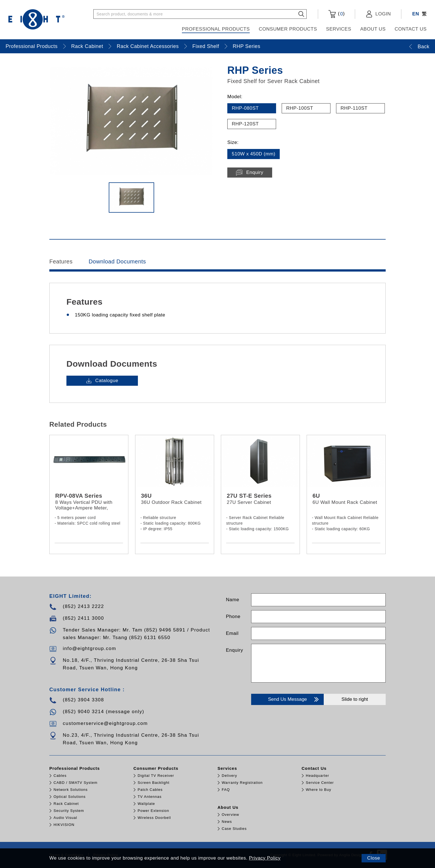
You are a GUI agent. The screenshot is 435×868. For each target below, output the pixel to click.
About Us (373, 29)
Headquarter (317, 776)
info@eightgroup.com (89, 648)
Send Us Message (294, 699)
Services (339, 29)
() (336, 14)
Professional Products (216, 29)
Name (232, 600)
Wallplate (146, 804)
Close (374, 858)
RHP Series (247, 46)
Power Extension (153, 811)
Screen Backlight (154, 783)
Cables (60, 776)
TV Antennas (150, 797)
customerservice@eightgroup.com (105, 723)
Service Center (320, 783)
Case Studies (234, 829)
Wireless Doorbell (154, 818)
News (227, 822)
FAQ (226, 790)
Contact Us (411, 29)
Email (232, 633)
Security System (69, 811)
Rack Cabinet (87, 46)
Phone (233, 616)
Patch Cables (150, 790)
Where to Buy (319, 790)
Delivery (229, 776)
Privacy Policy (265, 858)
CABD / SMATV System (76, 783)
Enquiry (234, 650)
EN (416, 14)
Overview (230, 815)
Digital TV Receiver (156, 776)
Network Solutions (71, 790)
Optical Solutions (70, 797)
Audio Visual (65, 818)
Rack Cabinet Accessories (148, 46)
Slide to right (355, 699)
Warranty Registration (242, 783)
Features (61, 261)
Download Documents (117, 261)
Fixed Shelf (206, 46)
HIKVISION (64, 825)
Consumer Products (288, 29)
